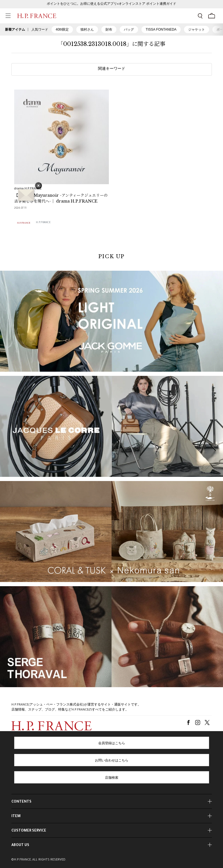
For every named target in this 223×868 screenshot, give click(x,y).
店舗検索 (112, 778)
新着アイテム (15, 29)
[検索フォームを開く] (200, 16)
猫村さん (87, 29)
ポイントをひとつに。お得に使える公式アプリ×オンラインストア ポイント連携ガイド (111, 4)
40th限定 (62, 29)
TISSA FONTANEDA (161, 29)
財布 (109, 29)
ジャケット (197, 29)
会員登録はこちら (112, 744)
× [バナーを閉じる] (38, 186)
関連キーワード (112, 69)
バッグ (129, 29)
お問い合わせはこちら (112, 761)
